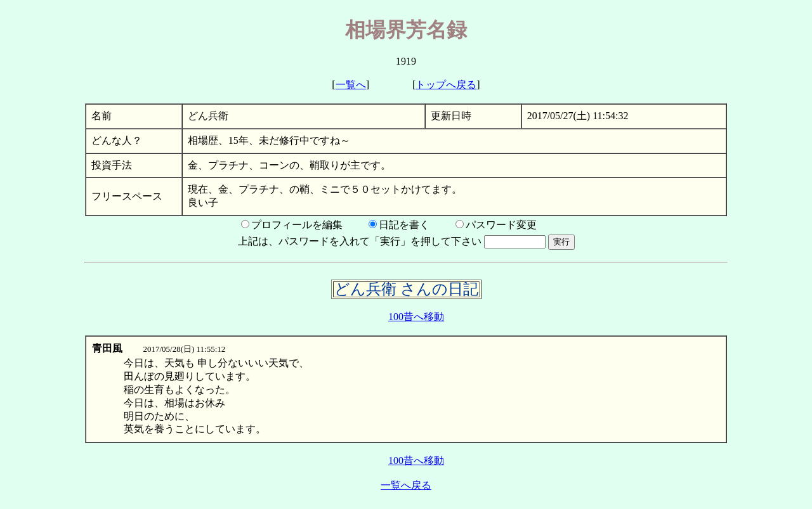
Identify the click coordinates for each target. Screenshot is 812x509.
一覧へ (351, 85)
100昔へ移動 (416, 317)
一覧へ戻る (406, 485)
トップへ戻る (446, 85)
